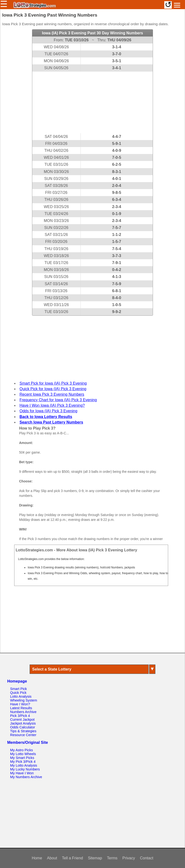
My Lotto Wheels (23, 754)
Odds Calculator (23, 727)
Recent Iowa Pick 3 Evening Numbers (52, 394)
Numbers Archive (23, 712)
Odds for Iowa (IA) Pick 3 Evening (48, 411)
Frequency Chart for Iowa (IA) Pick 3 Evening (58, 400)
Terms (112, 858)
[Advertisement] (92, 102)
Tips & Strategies (23, 731)
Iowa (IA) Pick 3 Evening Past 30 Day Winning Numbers (92, 33)
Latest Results (21, 708)
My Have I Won (22, 773)
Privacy (129, 858)
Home (37, 858)
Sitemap (95, 858)
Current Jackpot (22, 720)
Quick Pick (18, 693)
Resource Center (23, 735)
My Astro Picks (21, 750)
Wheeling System (24, 700)
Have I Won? (20, 704)
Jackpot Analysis (23, 723)
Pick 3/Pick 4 (20, 716)
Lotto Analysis (21, 696)
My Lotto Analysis (24, 765)
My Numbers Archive (26, 777)
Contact (147, 858)
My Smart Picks (22, 758)
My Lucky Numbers (25, 769)
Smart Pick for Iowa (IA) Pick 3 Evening (53, 383)
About (52, 858)
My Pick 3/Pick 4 (23, 762)
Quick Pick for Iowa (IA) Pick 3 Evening (53, 389)
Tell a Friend (72, 858)
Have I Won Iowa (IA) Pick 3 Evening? (52, 405)
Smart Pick (19, 689)
